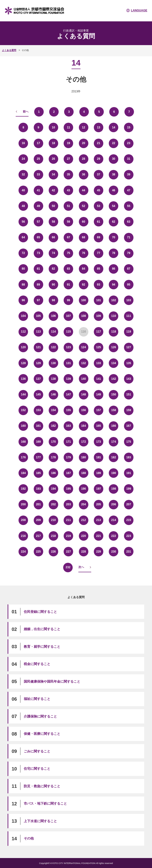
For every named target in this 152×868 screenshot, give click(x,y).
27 (69, 159)
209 (38, 520)
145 (38, 394)
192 (23, 489)
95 (129, 285)
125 (99, 347)
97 (38, 300)
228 (84, 552)
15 (129, 127)
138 (53, 379)
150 (114, 394)
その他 (29, 838)
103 (129, 300)
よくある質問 (9, 50)
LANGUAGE (139, 10)
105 (38, 316)
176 (23, 457)
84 (83, 269)
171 (68, 442)
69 (98, 237)
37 (98, 174)
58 (53, 222)
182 (114, 457)
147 (68, 394)
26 (53, 159)
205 (99, 504)
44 (83, 190)
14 (114, 127)
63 (129, 222)
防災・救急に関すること (42, 786)
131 (68, 363)
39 (129, 174)
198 (114, 489)
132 (84, 363)
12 (83, 127)
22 (114, 143)
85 (98, 269)
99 (69, 300)
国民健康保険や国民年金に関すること (52, 681)
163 (68, 426)
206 (114, 504)
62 (114, 222)
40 (23, 190)
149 (99, 394)
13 (98, 127)
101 (99, 300)
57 (38, 222)
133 (99, 363)
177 (38, 457)
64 (23, 237)
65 (38, 237)
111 (129, 316)
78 (114, 253)
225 (38, 552)
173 (99, 442)
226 (53, 552)
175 (129, 442)
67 (69, 237)
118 (114, 332)
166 (114, 426)
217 (38, 536)
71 (129, 237)
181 (99, 457)
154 (53, 410)
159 (129, 410)
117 (99, 332)
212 (84, 520)
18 (53, 143)
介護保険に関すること (40, 716)
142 (114, 379)
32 (23, 174)
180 (84, 457)
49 (38, 206)
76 (83, 253)
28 (83, 159)
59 (69, 222)
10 (53, 127)
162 (53, 426)
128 (23, 363)
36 (83, 174)
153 (38, 410)
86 (114, 269)
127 (129, 347)
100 (84, 300)
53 (98, 206)
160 (23, 426)
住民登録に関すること (40, 612)
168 (23, 442)
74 (53, 253)
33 (38, 174)
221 (99, 536)
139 (68, 379)
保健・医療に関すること (42, 734)
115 (68, 332)
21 (98, 143)
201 (38, 504)
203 (68, 504)
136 (23, 379)
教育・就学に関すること (42, 647)
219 (68, 536)
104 (23, 316)
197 (99, 489)
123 (68, 347)
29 (98, 159)
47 (129, 190)
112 (23, 332)
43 (69, 190)
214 (114, 520)
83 (69, 269)
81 (38, 269)
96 (23, 300)
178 (53, 457)
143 (129, 379)
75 (69, 253)
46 (114, 190)
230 (114, 552)
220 (84, 536)
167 (129, 426)
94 (114, 285)
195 (68, 489)
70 (114, 237)
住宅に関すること (37, 769)
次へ (81, 567)
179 (68, 457)
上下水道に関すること (40, 821)
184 (23, 473)
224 (23, 552)
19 (69, 143)
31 (129, 159)
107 (68, 316)
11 (69, 127)
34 (53, 174)
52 (83, 206)
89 (38, 285)
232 (68, 567)
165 (99, 426)
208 (23, 520)
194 (53, 489)
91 (69, 285)
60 (83, 222)
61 (98, 222)
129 (38, 363)
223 (129, 536)
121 (38, 347)
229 (99, 552)
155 (68, 410)
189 (99, 473)
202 (53, 504)
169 (38, 442)
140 (84, 379)
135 (129, 363)
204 (84, 504)
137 (38, 379)
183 (129, 457)
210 (53, 520)
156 (84, 410)
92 (83, 285)
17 (38, 143)
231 (129, 552)
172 (84, 442)
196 (84, 489)
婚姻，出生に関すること (42, 629)
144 (23, 394)
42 (53, 190)
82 (53, 269)
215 (129, 520)
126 (114, 347)
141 (99, 379)
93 (98, 285)
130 (53, 363)
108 (84, 316)
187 (68, 473)
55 (129, 206)
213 (99, 520)
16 (23, 143)
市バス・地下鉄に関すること (45, 803)
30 (114, 159)
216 (23, 536)
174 (114, 442)
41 (38, 190)
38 (114, 174)
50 (53, 206)
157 (99, 410)
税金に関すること (37, 664)
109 (99, 316)
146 (53, 394)
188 (84, 473)
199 (129, 489)
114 (53, 332)
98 (53, 300)
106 (53, 316)
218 (53, 536)
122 (53, 347)
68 (83, 237)
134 (114, 363)
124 (84, 347)
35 (69, 174)
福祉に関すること (37, 699)
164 (84, 426)
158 (114, 410)
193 (38, 489)
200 (23, 504)
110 (114, 316)
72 (23, 253)
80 (23, 269)
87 (129, 269)
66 (53, 237)
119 (129, 332)
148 (84, 394)
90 (53, 285)
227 (68, 552)
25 (38, 159)
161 (38, 426)
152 (23, 410)
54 (114, 206)
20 (83, 143)
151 (129, 394)
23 (129, 143)
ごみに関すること (37, 751)
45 (98, 190)
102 (114, 300)
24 (23, 159)
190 (114, 473)
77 (98, 253)
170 (53, 442)
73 (38, 253)
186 (53, 473)
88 (23, 285)
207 (129, 504)
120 (23, 347)
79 (129, 253)
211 (68, 520)
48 (23, 206)
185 (38, 473)
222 (114, 536)
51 (69, 206)
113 (38, 332)
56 (23, 222)
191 (129, 473)
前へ (26, 112)
